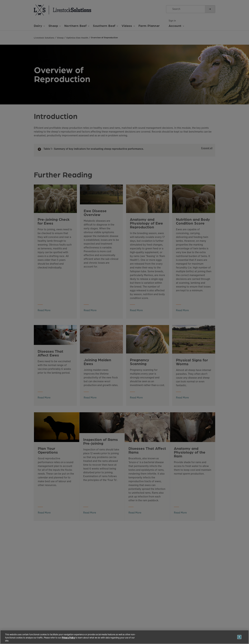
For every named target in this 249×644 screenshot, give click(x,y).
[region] (124, 637)
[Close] (239, 637)
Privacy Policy (68, 638)
